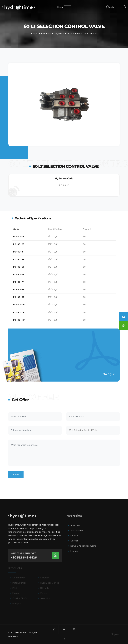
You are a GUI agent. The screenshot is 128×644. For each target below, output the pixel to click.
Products (46, 34)
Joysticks (59, 34)
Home (34, 34)
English (112, 7)
